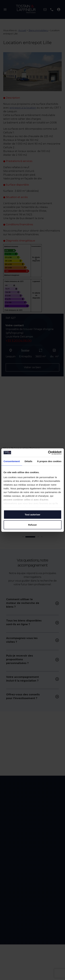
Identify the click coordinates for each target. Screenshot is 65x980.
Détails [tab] (28, 461)
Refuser (32, 525)
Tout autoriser (32, 515)
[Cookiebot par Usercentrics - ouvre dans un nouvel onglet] (48, 453)
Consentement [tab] (12, 461)
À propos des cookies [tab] (49, 461)
